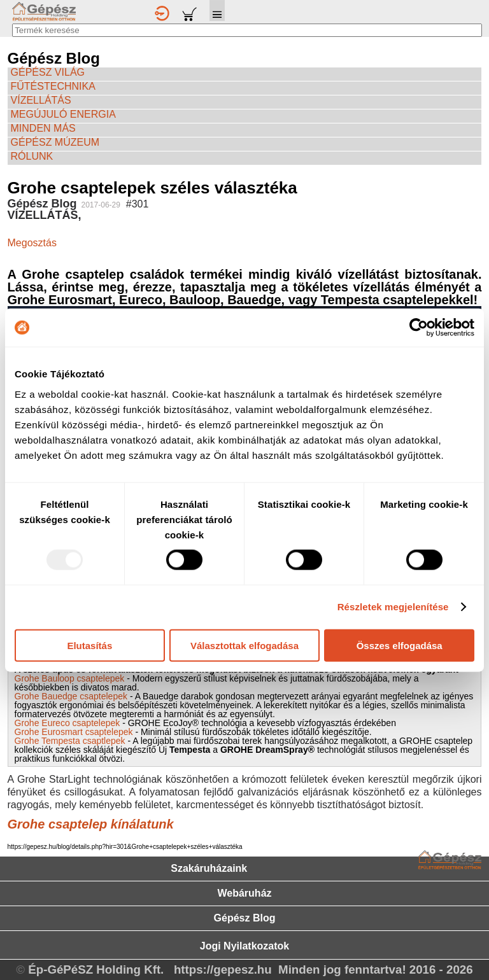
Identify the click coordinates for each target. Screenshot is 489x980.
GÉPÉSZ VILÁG (48, 72)
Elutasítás (89, 645)
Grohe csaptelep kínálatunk (91, 824)
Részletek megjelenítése (393, 607)
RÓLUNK (32, 156)
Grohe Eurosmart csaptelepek (74, 732)
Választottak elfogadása (244, 645)
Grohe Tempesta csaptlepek (71, 741)
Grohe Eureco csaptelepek (67, 723)
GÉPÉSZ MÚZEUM (55, 142)
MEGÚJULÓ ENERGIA (63, 114)
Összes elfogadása (400, 645)
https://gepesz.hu (223, 969)
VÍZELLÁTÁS (41, 100)
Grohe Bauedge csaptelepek (71, 696)
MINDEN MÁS (43, 128)
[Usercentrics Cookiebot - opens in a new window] (419, 328)
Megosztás (32, 243)
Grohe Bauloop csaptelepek (70, 678)
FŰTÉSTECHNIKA (53, 86)
